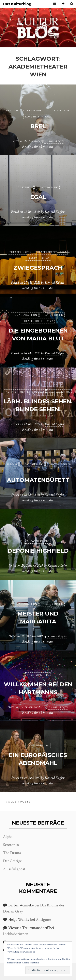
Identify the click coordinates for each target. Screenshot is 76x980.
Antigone (43, 920)
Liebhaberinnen (16, 934)
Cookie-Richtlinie (31, 963)
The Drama (12, 853)
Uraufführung (38, 258)
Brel (38, 126)
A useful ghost (14, 869)
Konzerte (32, 117)
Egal (38, 197)
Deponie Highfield (38, 551)
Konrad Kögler (54, 141)
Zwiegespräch (38, 268)
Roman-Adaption (25, 315)
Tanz (47, 117)
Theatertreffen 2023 (51, 252)
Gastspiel (25, 187)
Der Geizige (12, 861)
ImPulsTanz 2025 (57, 111)
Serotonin (11, 845)
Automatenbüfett (38, 480)
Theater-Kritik (47, 187)
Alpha (8, 837)
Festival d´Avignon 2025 (24, 111)
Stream (12, 464)
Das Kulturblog (17, 4)
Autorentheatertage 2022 (25, 392)
